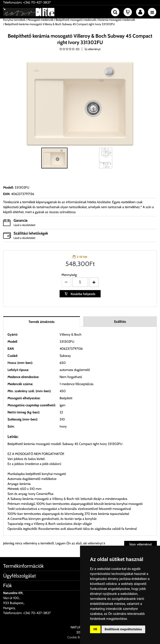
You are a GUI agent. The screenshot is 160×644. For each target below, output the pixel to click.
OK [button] (95, 629)
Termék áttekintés (42, 322)
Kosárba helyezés (83, 294)
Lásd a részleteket (24, 225)
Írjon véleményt (141, 544)
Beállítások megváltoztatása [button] (123, 629)
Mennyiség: (69, 275)
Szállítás (120, 322)
